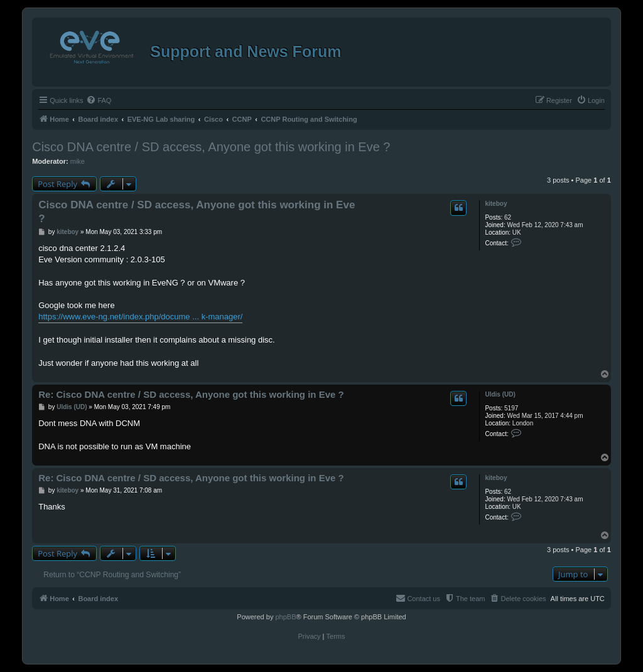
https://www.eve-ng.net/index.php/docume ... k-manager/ (140, 317)
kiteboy (496, 204)
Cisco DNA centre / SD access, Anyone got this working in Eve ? (211, 147)
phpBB (285, 617)
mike (78, 161)
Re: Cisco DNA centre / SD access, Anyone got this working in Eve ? (191, 394)
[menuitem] (99, 100)
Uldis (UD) (500, 394)
